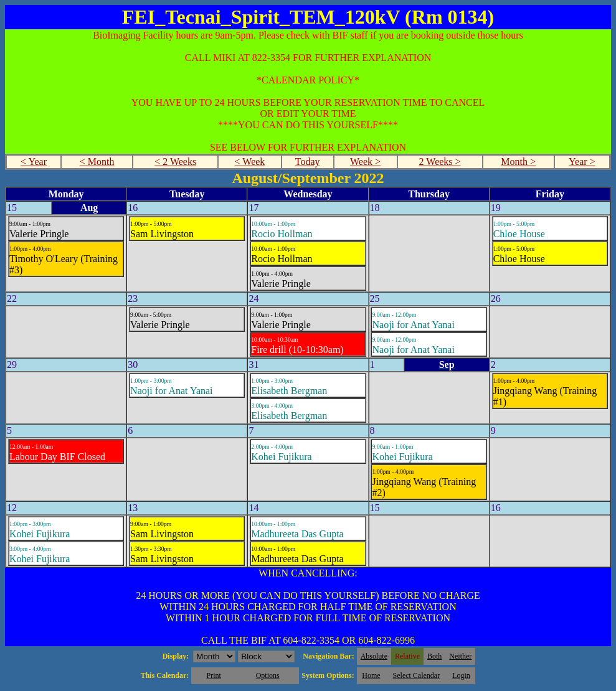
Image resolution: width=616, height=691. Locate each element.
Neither (460, 656)
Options (268, 675)
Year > (582, 162)
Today (308, 162)
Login (461, 675)
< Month (97, 162)
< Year (34, 162)
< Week (250, 162)
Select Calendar (417, 675)
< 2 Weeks (175, 162)
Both (434, 656)
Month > (518, 162)
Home (371, 675)
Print (213, 675)
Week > (365, 162)
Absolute (374, 656)
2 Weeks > (440, 162)
